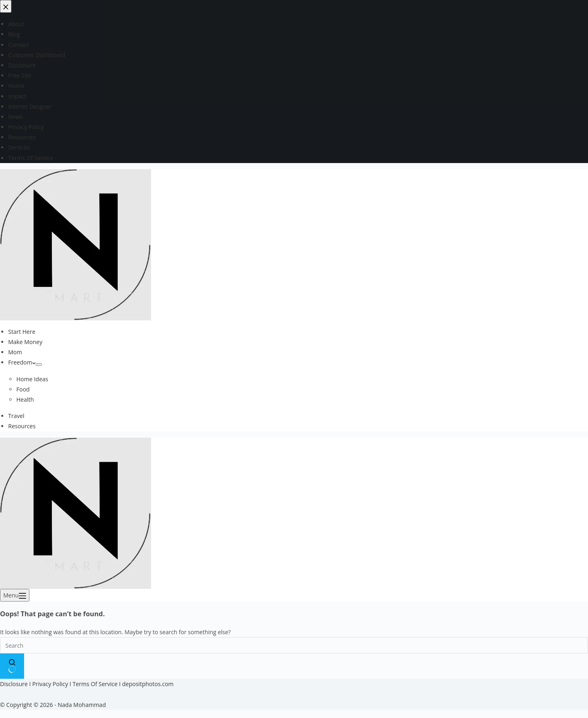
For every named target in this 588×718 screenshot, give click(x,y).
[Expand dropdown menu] (39, 365)
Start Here (22, 332)
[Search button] (12, 666)
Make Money (25, 342)
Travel (16, 416)
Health (25, 399)
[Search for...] (294, 645)
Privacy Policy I (52, 684)
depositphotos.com (148, 684)
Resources (22, 426)
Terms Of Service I (97, 684)
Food (23, 389)
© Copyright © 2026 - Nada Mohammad (53, 705)
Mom (15, 352)
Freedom (22, 362)
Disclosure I (16, 684)
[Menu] (15, 595)
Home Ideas (32, 379)
